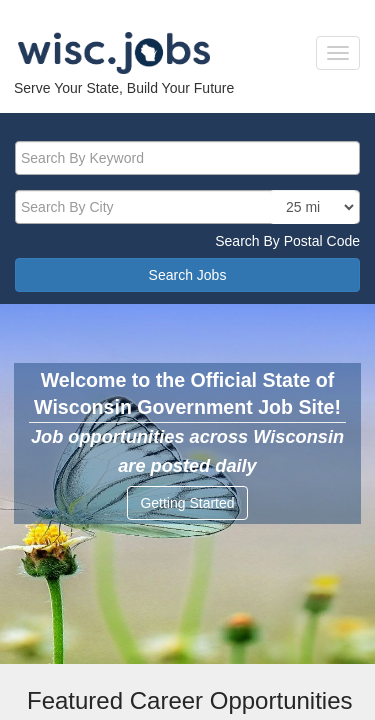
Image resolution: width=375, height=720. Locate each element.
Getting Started (187, 503)
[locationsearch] (313, 207)
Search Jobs (188, 275)
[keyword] (187, 158)
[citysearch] (187, 207)
